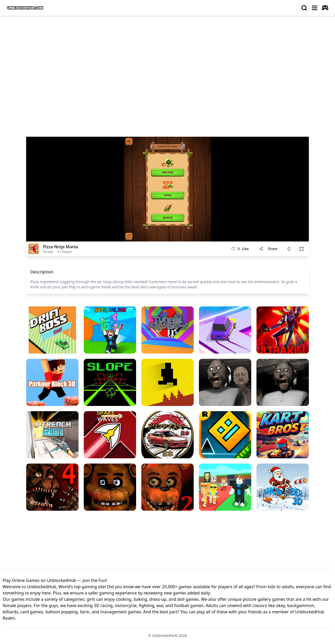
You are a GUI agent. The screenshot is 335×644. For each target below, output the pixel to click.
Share (268, 249)
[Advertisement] (167, 59)
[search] (304, 8)
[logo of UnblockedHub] (25, 8)
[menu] (315, 8)
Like (240, 249)
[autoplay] (325, 8)
